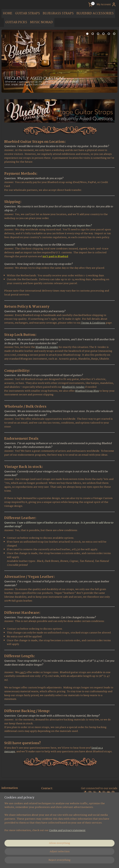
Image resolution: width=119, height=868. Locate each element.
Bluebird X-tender (47, 347)
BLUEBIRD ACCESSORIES (95, 13)
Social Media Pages (13, 799)
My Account (106, 4)
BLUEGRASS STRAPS (58, 13)
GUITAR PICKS (16, 22)
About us (7, 795)
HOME (8, 13)
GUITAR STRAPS (28, 13)
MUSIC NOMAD (41, 22)
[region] (35, 839)
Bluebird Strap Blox (87, 391)
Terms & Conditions (93, 323)
